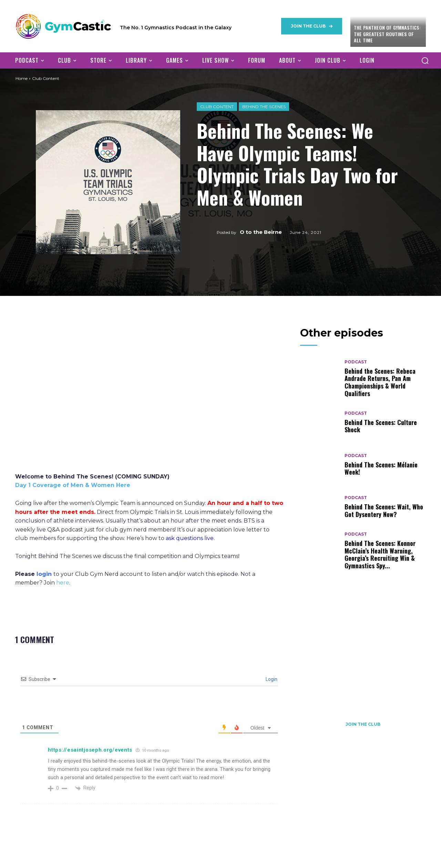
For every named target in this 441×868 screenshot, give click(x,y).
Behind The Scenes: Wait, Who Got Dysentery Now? (384, 510)
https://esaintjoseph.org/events (90, 750)
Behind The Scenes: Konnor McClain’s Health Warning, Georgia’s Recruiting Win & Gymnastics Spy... (380, 554)
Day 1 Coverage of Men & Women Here (73, 485)
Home (22, 78)
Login (271, 679)
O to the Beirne (261, 232)
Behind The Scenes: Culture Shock (381, 426)
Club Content (217, 107)
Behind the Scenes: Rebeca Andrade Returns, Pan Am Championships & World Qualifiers (380, 382)
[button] (425, 60)
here (63, 583)
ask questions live (190, 538)
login (44, 574)
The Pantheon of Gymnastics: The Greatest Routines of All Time (387, 34)
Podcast (356, 362)
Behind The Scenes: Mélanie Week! (381, 468)
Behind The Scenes (264, 107)
